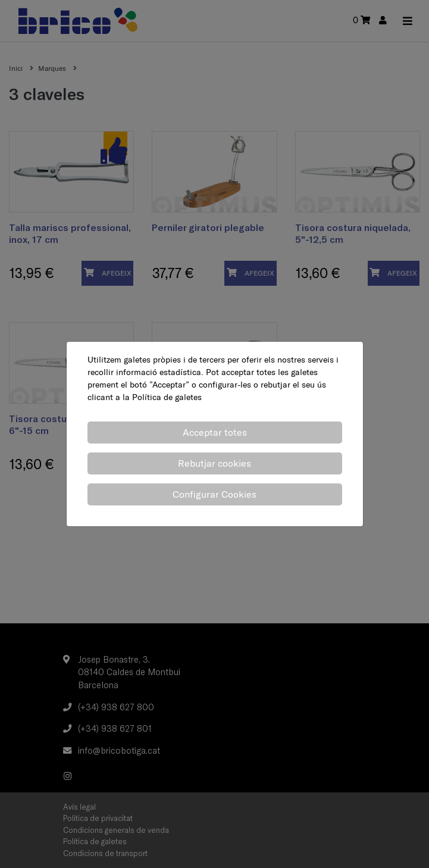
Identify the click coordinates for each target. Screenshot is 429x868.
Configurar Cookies (214, 494)
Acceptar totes (215, 432)
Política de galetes (167, 397)
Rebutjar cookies (214, 463)
